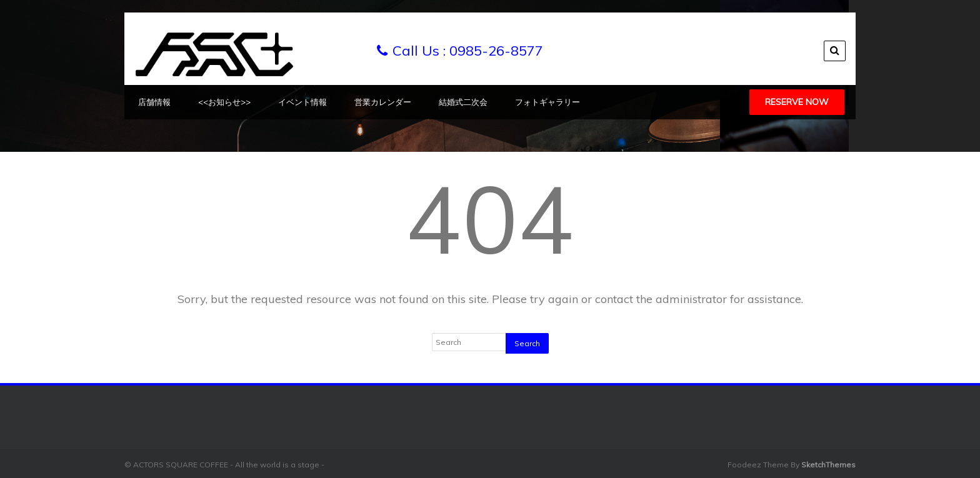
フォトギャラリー (547, 102)
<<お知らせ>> (224, 102)
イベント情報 (302, 102)
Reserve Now (797, 102)
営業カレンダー (383, 102)
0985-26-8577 (496, 51)
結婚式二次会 (463, 102)
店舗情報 (154, 102)
